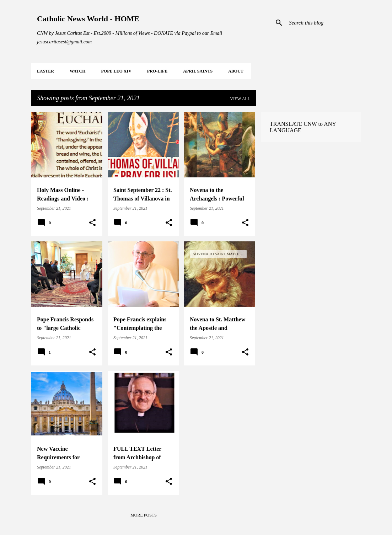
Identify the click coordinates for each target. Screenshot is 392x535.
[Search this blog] (323, 23)
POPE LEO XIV (116, 71)
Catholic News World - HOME (88, 19)
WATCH (77, 71)
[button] (92, 223)
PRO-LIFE (157, 71)
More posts (144, 515)
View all (240, 99)
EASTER (45, 71)
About (236, 71)
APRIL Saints (198, 71)
